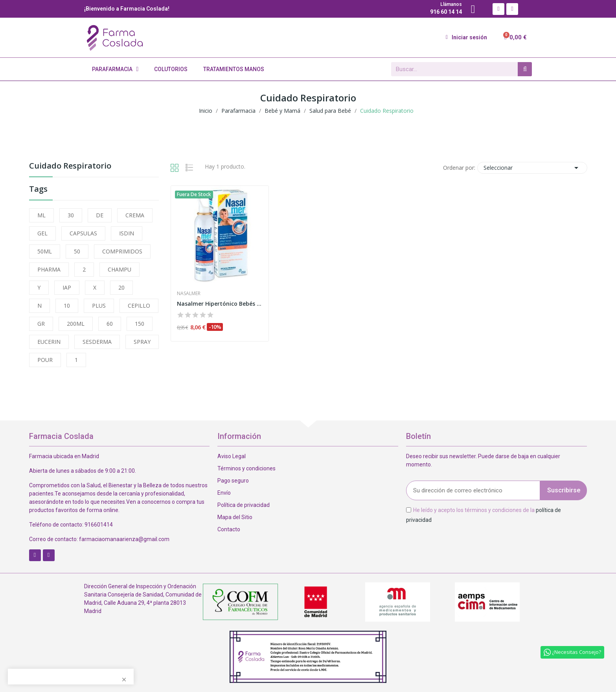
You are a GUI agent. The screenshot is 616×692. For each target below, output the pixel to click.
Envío (224, 493)
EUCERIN (49, 342)
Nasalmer (189, 294)
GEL (42, 233)
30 (71, 215)
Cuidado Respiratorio (70, 166)
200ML (76, 324)
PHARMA (49, 269)
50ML (45, 251)
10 (67, 306)
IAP (67, 287)
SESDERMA (97, 342)
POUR (45, 360)
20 (121, 287)
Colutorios (171, 69)
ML (41, 215)
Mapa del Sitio (235, 517)
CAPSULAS (83, 233)
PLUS (99, 306)
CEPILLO (139, 306)
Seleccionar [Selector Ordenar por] (532, 168)
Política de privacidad (244, 505)
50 (77, 251)
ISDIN (127, 233)
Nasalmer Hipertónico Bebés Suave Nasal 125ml (220, 304)
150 (140, 324)
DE (100, 215)
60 (110, 324)
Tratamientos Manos (234, 69)
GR (41, 324)
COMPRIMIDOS (122, 251)
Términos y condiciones (246, 468)
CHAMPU (120, 269)
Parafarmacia (115, 69)
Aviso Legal (232, 456)
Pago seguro (233, 481)
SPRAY (142, 342)
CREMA (135, 215)
